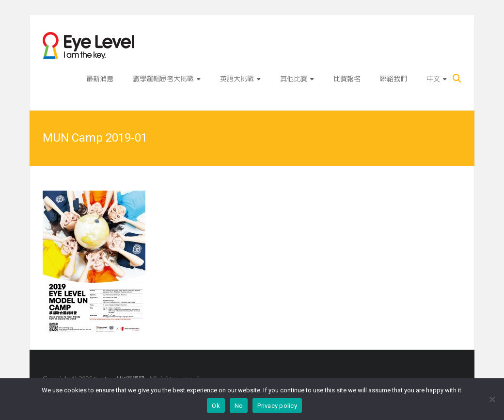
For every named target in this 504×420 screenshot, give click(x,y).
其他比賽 (294, 79)
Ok (216, 406)
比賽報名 (347, 79)
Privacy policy (277, 406)
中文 (433, 79)
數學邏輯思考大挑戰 (163, 79)
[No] (492, 399)
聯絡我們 (394, 79)
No (239, 406)
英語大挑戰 (237, 79)
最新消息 (100, 79)
